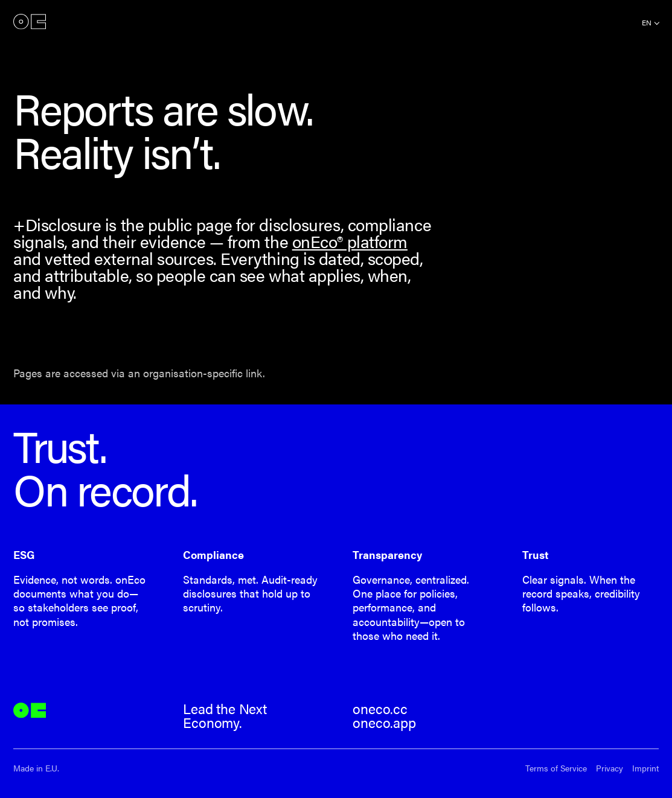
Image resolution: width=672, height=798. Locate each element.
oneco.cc (380, 709)
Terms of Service (556, 768)
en (647, 22)
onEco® (30, 21)
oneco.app (384, 723)
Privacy (610, 768)
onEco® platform (350, 241)
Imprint (645, 768)
